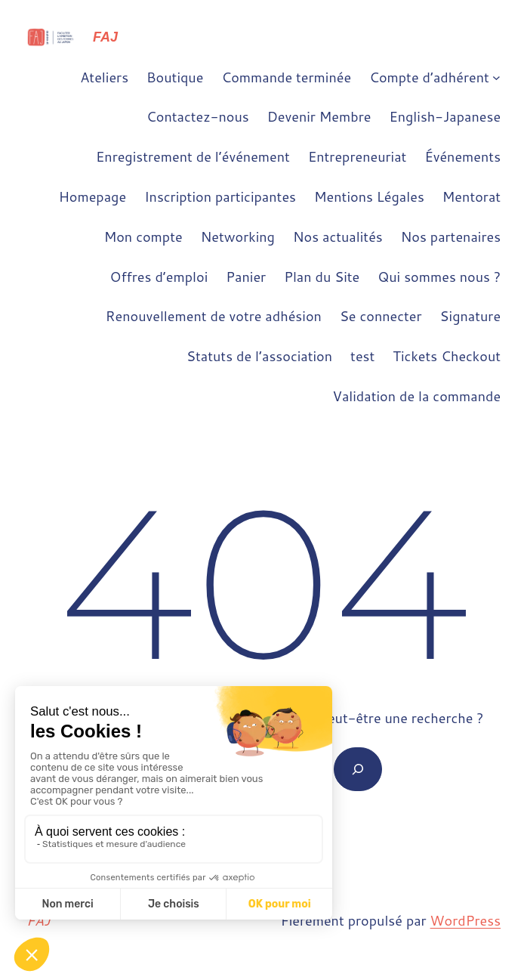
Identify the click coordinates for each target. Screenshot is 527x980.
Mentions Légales (369, 196)
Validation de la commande (417, 396)
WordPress (466, 920)
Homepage (92, 196)
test (362, 356)
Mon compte (143, 236)
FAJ (105, 37)
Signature (471, 316)
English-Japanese (445, 116)
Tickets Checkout (447, 356)
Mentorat (472, 196)
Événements (462, 156)
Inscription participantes (220, 196)
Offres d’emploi (159, 277)
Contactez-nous (198, 116)
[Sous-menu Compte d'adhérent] (496, 77)
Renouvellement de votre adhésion (214, 316)
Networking (238, 236)
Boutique (175, 77)
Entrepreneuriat (357, 156)
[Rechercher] (358, 769)
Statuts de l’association (259, 356)
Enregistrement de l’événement (193, 156)
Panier (246, 277)
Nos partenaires (451, 236)
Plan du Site (322, 277)
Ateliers (104, 77)
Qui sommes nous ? (439, 277)
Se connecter (381, 316)
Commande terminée (286, 77)
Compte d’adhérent (429, 77)
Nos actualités (338, 236)
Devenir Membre (319, 116)
